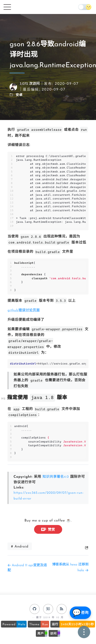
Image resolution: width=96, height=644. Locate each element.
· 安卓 (18, 95)
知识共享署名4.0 (56, 477)
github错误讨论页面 (24, 310)
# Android (20, 545)
